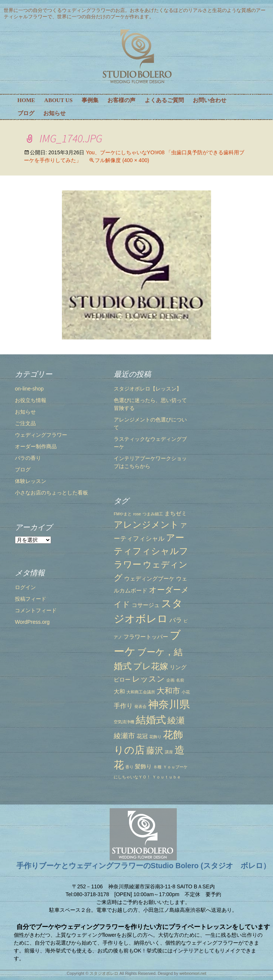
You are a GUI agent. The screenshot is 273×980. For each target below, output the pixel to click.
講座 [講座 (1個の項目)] (169, 752)
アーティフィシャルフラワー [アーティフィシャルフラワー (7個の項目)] (151, 551)
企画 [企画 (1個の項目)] (170, 680)
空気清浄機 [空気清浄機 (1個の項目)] (124, 722)
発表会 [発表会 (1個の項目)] (140, 706)
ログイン (25, 587)
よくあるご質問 (164, 100)
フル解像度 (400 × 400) (122, 160)
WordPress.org (32, 622)
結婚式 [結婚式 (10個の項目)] (151, 720)
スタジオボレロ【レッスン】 (148, 389)
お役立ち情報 (31, 400)
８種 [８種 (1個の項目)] (157, 767)
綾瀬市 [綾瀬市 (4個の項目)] (124, 736)
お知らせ (54, 113)
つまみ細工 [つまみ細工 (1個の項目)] (153, 514)
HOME (26, 100)
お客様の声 (121, 100)
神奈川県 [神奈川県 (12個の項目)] (169, 704)
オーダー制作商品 (36, 446)
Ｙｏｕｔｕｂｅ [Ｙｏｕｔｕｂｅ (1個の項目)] (167, 777)
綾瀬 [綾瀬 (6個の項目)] (176, 720)
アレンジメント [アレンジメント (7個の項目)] (146, 524)
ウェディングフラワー (41, 435)
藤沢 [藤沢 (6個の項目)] (155, 750)
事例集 (90, 100)
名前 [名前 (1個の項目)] (180, 680)
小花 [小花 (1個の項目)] (186, 692)
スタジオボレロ (104, 973)
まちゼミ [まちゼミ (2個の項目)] (176, 513)
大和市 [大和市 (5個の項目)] (168, 691)
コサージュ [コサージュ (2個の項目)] (146, 605)
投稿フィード (31, 599)
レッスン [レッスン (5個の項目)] (148, 679)
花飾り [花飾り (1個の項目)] (155, 737)
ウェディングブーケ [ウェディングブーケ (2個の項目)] (149, 579)
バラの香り (28, 458)
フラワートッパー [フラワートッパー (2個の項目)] (146, 637)
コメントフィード (36, 610)
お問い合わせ (210, 100)
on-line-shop (29, 389)
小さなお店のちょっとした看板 (51, 493)
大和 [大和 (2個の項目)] (119, 692)
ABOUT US (59, 100)
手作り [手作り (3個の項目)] (123, 706)
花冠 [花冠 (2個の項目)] (142, 736)
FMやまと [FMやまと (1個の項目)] (123, 514)
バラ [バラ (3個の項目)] (176, 620)
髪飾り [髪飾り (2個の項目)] (143, 766)
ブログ (26, 113)
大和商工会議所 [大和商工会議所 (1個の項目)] (141, 692)
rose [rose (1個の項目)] (137, 514)
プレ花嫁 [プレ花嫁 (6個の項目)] (151, 666)
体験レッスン (31, 481)
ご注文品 (25, 423)
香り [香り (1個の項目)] (129, 767)
